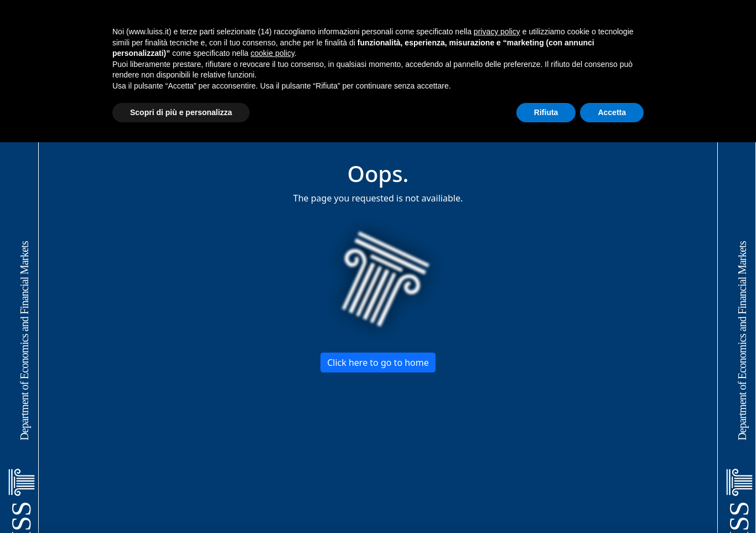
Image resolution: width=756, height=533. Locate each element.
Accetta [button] (612, 112)
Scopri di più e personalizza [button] (181, 112)
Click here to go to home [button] (378, 363)
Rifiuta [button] (546, 112)
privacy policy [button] (497, 32)
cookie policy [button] (273, 53)
